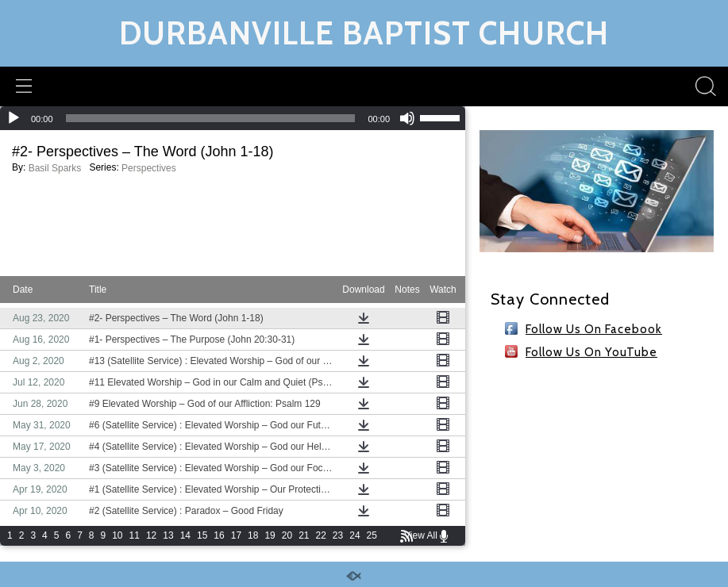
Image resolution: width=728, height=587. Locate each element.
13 (168, 535)
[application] (233, 118)
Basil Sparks (55, 168)
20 (287, 535)
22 (321, 535)
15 (202, 535)
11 (135, 535)
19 (270, 535)
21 (304, 535)
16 (219, 535)
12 (151, 535)
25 (372, 535)
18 (253, 535)
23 (338, 535)
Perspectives (149, 168)
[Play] (13, 118)
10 (117, 535)
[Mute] (407, 118)
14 (185, 535)
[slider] (211, 118)
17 (236, 535)
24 (354, 535)
